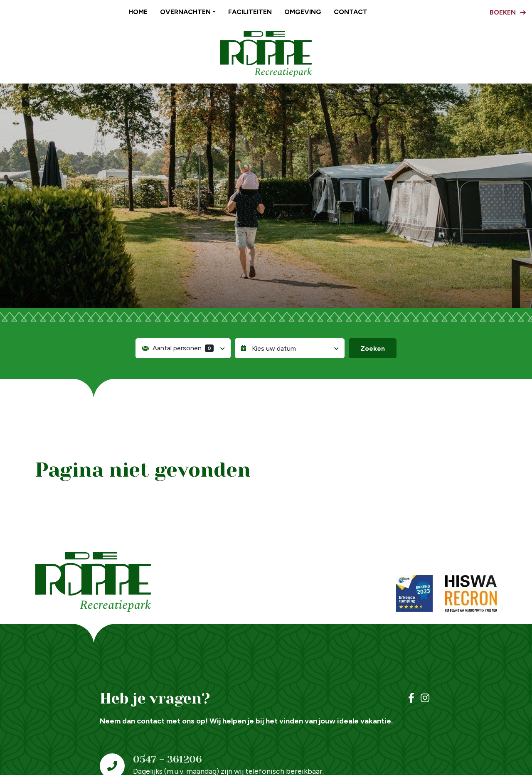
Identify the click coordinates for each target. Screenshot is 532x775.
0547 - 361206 (167, 759)
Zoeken (373, 348)
